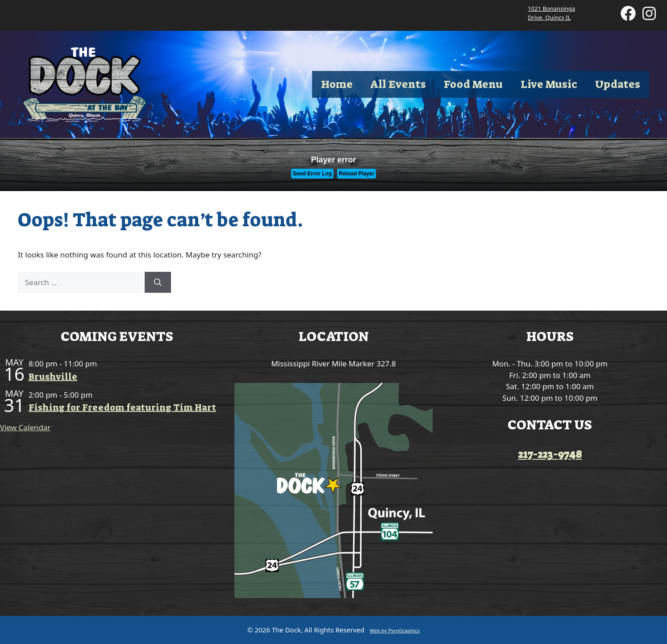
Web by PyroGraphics (395, 630)
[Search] (158, 283)
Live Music (549, 84)
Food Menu (473, 84)
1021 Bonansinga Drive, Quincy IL (551, 13)
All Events (398, 84)
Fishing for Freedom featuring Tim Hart (122, 407)
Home (337, 84)
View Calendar (25, 427)
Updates (618, 84)
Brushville (53, 377)
